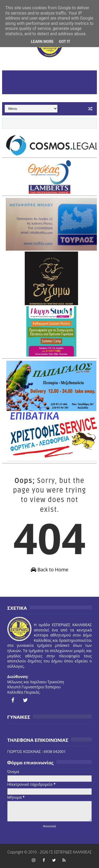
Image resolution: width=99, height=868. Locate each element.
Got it (64, 42)
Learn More (42, 42)
